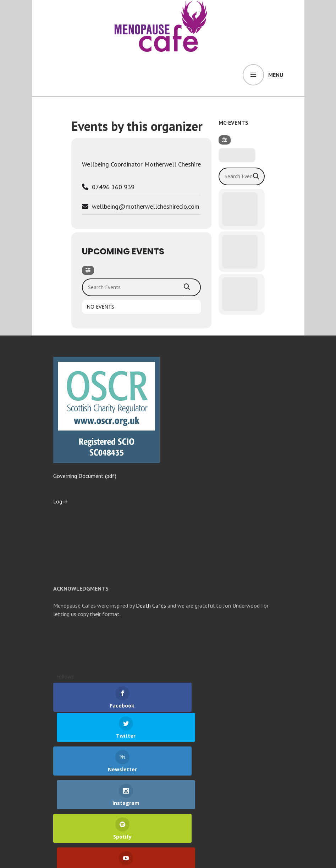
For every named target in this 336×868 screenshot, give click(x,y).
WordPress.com (185, 855)
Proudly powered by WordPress (89, 855)
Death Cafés (151, 605)
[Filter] (88, 270)
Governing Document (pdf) (85, 476)
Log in (60, 501)
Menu (276, 75)
